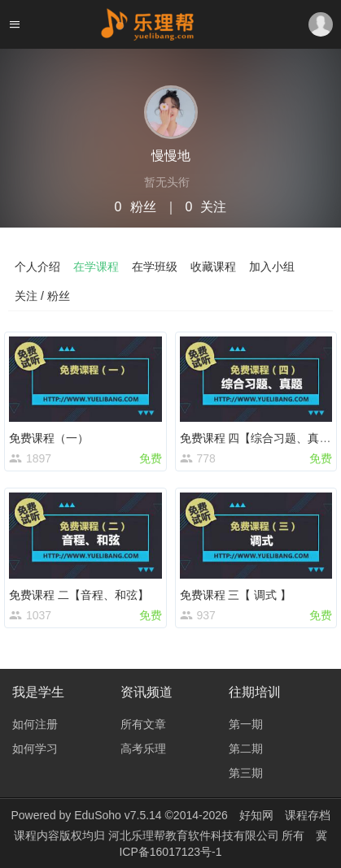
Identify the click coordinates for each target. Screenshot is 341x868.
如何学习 (35, 749)
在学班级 (155, 267)
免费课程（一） (49, 438)
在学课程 (96, 267)
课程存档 (308, 815)
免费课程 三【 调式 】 (236, 595)
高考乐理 (143, 749)
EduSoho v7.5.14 (118, 815)
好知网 (256, 815)
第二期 (246, 749)
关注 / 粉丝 (42, 296)
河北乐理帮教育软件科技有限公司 (195, 835)
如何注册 (35, 724)
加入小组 (272, 267)
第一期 (246, 724)
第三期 (246, 773)
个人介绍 (37, 267)
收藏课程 (213, 267)
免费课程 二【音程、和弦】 (79, 595)
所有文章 (143, 724)
